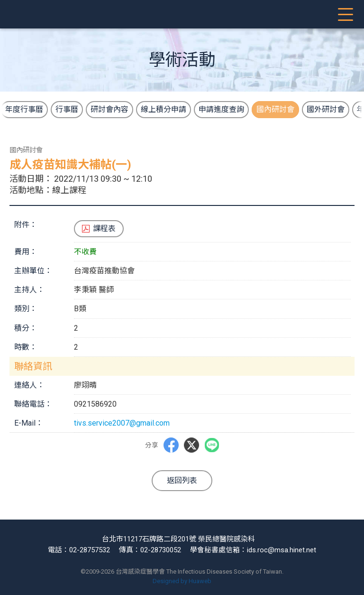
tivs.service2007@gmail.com (122, 423)
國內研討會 (275, 109)
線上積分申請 (164, 109)
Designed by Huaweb (182, 581)
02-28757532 (90, 550)
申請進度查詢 (221, 109)
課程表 (104, 228)
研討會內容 (109, 109)
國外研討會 (326, 109)
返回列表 (182, 480)
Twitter (191, 445)
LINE (212, 445)
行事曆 (67, 109)
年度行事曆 (24, 109)
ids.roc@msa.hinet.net (282, 550)
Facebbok (171, 445)
